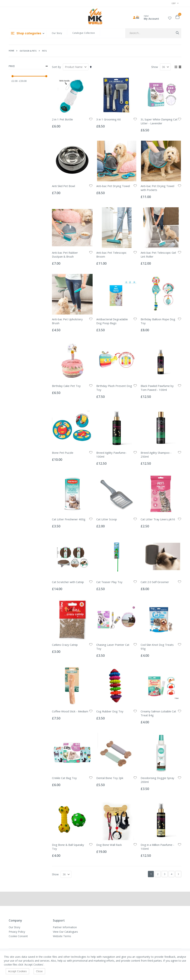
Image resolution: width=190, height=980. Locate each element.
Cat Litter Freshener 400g (69, 519)
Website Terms (62, 936)
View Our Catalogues (65, 932)
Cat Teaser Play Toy (109, 582)
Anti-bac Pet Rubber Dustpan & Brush (65, 255)
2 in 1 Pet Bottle (62, 119)
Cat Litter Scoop (107, 519)
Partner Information (65, 927)
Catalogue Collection (84, 33)
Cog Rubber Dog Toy (110, 711)
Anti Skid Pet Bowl (63, 186)
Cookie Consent (18, 936)
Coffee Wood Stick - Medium (70, 711)
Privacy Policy (17, 932)
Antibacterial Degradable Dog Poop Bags (112, 321)
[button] (170, 18)
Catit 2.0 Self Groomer (155, 582)
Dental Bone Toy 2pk (110, 778)
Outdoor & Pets (28, 51)
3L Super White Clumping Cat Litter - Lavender (159, 121)
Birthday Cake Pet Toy (66, 386)
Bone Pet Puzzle (63, 453)
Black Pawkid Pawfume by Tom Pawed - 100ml (157, 388)
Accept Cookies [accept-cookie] (17, 971)
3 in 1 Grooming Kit (109, 119)
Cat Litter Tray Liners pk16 (158, 519)
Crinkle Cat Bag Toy (64, 778)
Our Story (57, 33)
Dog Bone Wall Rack (109, 845)
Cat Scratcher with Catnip (68, 582)
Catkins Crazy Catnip (65, 645)
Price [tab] (28, 66)
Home (11, 51)
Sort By (56, 67)
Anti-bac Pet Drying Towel (113, 186)
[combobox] (153, 33)
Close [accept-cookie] (39, 971)
